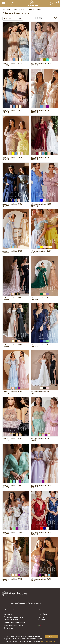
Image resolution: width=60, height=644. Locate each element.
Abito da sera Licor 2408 (12, 251)
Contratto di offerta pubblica (15, 623)
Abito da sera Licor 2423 (41, 579)
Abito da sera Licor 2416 (12, 439)
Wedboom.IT (24, 603)
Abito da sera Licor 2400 (12, 64)
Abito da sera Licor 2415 (41, 392)
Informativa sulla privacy (13, 625)
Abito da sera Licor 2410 (12, 298)
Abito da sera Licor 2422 (12, 579)
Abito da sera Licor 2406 (12, 204)
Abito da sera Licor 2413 (41, 345)
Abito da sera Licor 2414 (12, 392)
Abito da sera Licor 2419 (41, 485)
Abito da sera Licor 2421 (41, 532)
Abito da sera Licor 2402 (12, 110)
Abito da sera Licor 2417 (41, 439)
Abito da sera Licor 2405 (41, 157)
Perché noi (43, 614)
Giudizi (42, 617)
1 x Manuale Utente (11, 620)
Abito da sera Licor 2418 (12, 485)
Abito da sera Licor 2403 (41, 110)
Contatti (42, 620)
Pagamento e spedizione (13, 617)
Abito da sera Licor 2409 (41, 251)
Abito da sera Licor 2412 (12, 345)
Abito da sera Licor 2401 (41, 64)
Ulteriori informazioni (49, 641)
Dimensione (8, 628)
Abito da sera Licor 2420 (12, 532)
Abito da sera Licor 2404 (12, 157)
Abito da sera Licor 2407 (41, 204)
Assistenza (8, 614)
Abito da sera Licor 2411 (41, 298)
